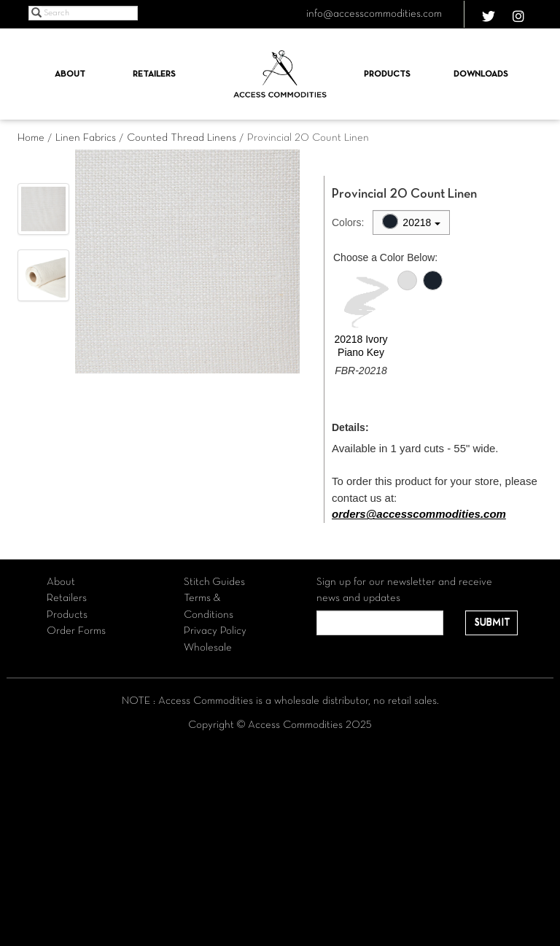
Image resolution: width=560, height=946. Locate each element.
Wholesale (208, 648)
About (70, 74)
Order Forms (76, 631)
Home (31, 138)
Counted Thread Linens (182, 138)
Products (387, 74)
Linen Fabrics (86, 138)
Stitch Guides (214, 582)
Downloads (481, 74)
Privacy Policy (215, 631)
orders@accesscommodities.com (419, 514)
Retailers (154, 74)
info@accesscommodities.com (374, 14)
